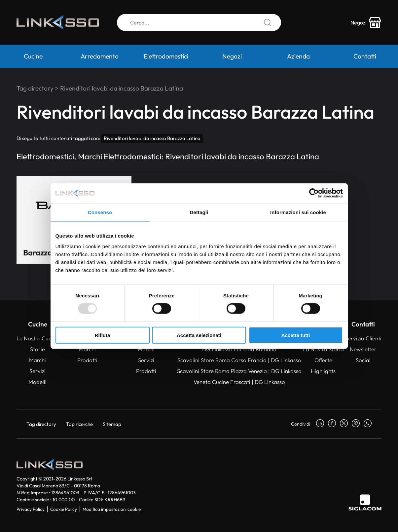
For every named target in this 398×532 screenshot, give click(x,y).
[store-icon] (366, 22)
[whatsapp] (368, 424)
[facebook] (332, 424)
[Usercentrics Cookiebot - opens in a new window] (314, 193)
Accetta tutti (296, 335)
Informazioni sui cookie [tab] (298, 212)
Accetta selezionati (199, 335)
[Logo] (58, 22)
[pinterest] (356, 424)
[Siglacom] (365, 502)
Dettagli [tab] (199, 212)
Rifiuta (103, 335)
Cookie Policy (64, 509)
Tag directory (35, 88)
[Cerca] (199, 22)
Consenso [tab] (100, 212)
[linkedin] (320, 424)
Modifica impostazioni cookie (112, 509)
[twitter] (344, 424)
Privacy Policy (31, 509)
